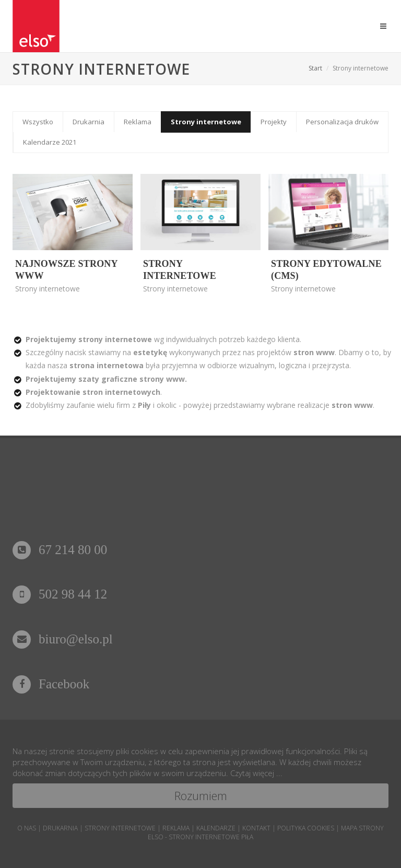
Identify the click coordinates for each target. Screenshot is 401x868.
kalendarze (216, 828)
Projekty (274, 122)
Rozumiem (201, 795)
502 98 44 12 (60, 594)
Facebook (51, 684)
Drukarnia (89, 122)
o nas (27, 828)
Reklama (138, 122)
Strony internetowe (206, 122)
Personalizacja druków (342, 122)
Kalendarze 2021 (50, 142)
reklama (176, 828)
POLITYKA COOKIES (306, 828)
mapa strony (362, 828)
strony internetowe (120, 828)
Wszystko (38, 122)
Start (315, 68)
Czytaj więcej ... (256, 773)
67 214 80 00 (60, 550)
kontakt (256, 828)
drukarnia (60, 828)
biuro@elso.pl (63, 639)
